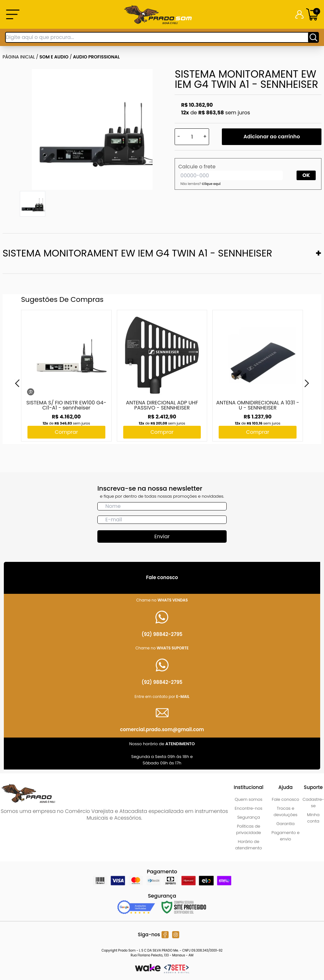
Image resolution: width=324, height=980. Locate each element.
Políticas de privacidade (249, 829)
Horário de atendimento (249, 845)
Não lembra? (200, 184)
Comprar (66, 432)
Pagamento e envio (285, 836)
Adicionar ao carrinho (272, 137)
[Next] (307, 383)
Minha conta (313, 818)
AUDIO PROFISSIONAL (97, 57)
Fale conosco (286, 799)
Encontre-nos (249, 808)
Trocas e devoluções (286, 812)
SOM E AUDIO (54, 57)
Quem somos (249, 799)
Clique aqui (211, 184)
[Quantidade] (192, 137)
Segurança (249, 817)
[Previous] (17, 383)
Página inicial (19, 57)
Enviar (162, 536)
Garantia (286, 824)
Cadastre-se (313, 803)
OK (306, 175)
